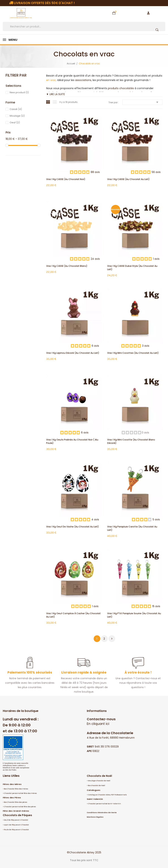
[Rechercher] (84, 27)
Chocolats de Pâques (17, 815)
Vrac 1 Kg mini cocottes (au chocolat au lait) (133, 353)
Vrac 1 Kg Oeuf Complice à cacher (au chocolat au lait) (73, 615)
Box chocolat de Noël (97, 786)
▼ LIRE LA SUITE (56, 94)
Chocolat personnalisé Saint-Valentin (104, 804)
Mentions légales (95, 817)
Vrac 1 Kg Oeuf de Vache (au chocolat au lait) (73, 527)
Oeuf (15, 122)
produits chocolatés (121, 88)
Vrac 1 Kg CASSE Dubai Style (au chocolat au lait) (132, 268)
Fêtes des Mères (12, 784)
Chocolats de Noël (99, 776)
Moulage (17, 116)
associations (83, 80)
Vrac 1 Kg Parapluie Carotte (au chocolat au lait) (132, 528)
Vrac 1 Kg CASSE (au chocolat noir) (66, 179)
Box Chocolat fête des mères (16, 789)
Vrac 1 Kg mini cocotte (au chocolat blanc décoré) (131, 441)
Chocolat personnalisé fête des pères (20, 807)
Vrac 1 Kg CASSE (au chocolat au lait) (128, 179)
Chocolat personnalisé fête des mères (20, 793)
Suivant (112, 639)
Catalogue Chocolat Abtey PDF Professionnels (107, 795)
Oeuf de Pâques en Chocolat (16, 820)
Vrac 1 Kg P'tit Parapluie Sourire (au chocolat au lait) (134, 615)
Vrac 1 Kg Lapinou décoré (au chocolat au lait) (73, 353)
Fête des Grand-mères (16, 811)
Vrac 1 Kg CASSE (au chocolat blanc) (67, 266)
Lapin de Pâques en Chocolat (16, 825)
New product (19, 92)
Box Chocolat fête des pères (15, 802)
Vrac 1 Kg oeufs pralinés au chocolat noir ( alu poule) (72, 441)
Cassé (16, 109)
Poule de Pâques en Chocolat (16, 830)
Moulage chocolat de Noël (99, 781)
